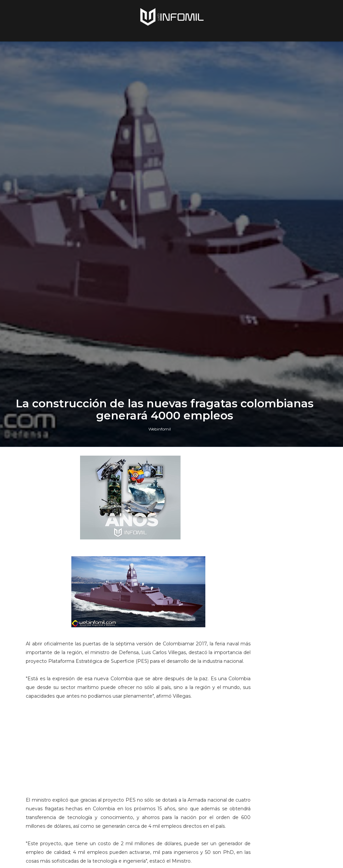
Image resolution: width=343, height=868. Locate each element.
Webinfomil (160, 542)
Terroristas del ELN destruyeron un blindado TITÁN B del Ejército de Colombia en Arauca (285, 742)
